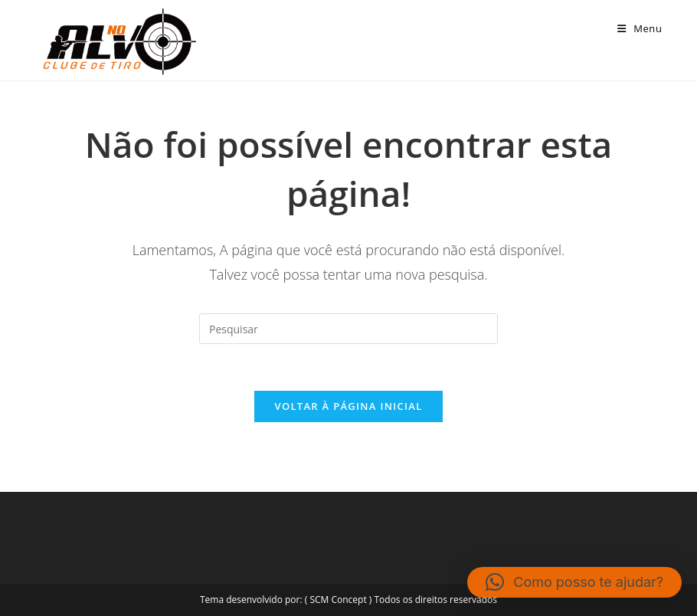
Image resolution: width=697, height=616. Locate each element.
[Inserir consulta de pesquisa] (348, 329)
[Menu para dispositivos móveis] (640, 28)
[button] (574, 582)
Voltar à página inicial (348, 406)
